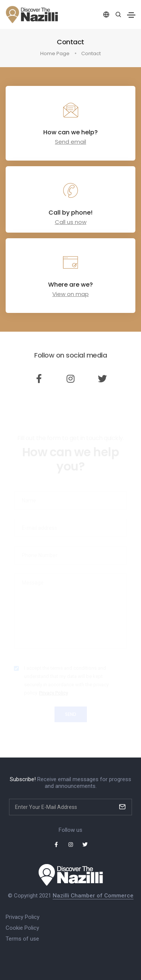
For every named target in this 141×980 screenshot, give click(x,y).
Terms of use (22, 939)
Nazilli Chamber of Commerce (93, 896)
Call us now (71, 222)
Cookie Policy (22, 928)
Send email (70, 142)
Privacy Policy (23, 917)
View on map (70, 294)
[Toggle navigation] (131, 15)
